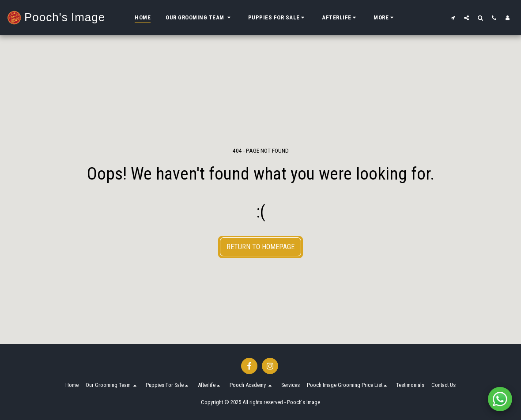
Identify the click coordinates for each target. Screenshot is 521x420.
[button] (199, 18)
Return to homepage (260, 247)
